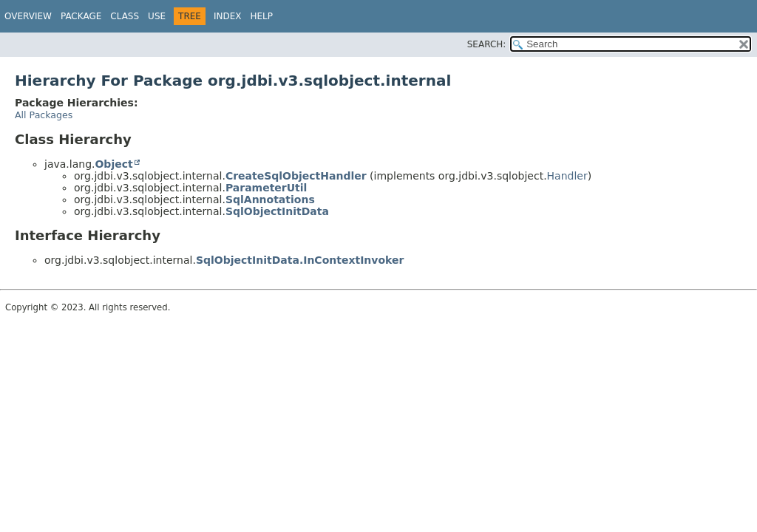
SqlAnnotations (270, 199)
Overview (28, 16)
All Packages (44, 115)
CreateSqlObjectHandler (296, 176)
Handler (567, 176)
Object (113, 164)
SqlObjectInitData (277, 211)
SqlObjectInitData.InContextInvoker (300, 260)
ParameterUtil (267, 188)
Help (261, 16)
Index (228, 16)
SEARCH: (487, 44)
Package (81, 16)
